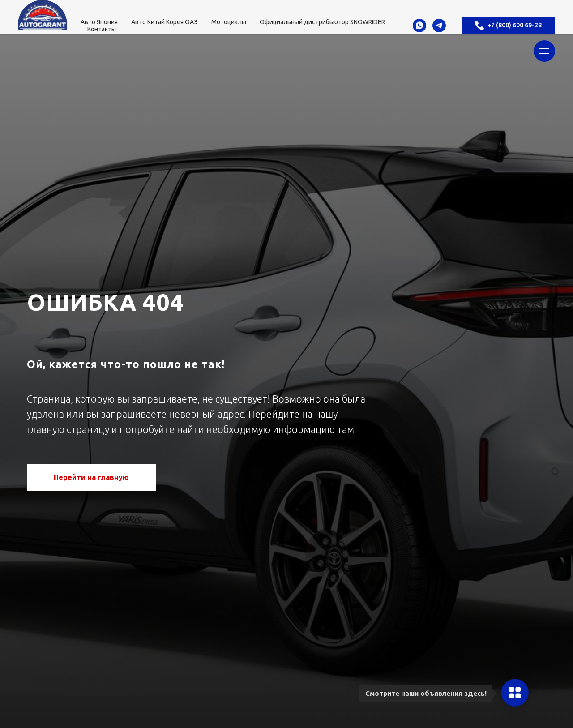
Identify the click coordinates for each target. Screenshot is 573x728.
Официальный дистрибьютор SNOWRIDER (322, 22)
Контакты (102, 29)
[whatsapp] (419, 26)
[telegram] (439, 26)
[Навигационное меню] (544, 51)
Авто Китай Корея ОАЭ (165, 22)
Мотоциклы (229, 22)
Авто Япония (99, 22)
